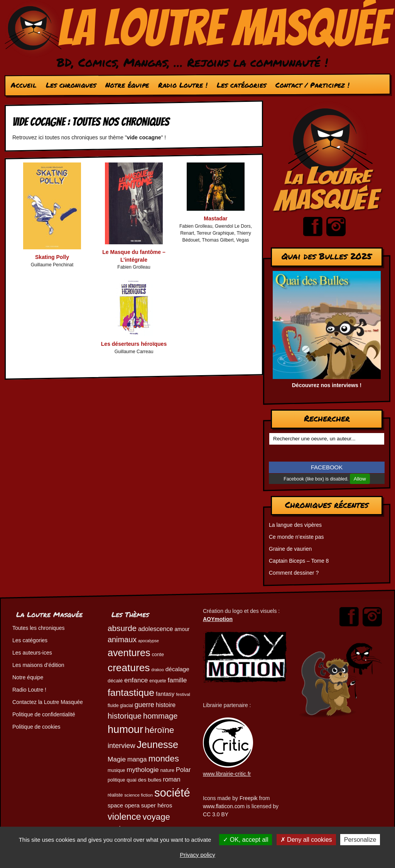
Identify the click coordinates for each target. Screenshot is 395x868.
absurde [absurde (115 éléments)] (122, 628)
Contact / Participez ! (312, 85)
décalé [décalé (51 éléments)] (115, 681)
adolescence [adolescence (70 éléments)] (156, 629)
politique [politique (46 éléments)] (116, 780)
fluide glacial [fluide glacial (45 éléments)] (120, 706)
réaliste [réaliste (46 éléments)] (115, 795)
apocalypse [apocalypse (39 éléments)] (149, 641)
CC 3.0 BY (216, 814)
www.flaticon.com (224, 806)
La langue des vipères (295, 525)
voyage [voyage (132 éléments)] (156, 817)
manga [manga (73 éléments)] (137, 759)
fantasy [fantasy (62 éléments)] (165, 694)
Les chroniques (71, 85)
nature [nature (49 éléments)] (167, 770)
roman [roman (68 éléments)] (171, 779)
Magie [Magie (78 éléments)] (117, 759)
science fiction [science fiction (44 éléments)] (138, 795)
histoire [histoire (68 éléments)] (166, 705)
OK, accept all (246, 840)
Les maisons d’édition (38, 665)
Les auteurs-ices (32, 653)
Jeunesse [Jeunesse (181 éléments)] (157, 744)
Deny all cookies (306, 840)
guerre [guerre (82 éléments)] (144, 705)
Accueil (24, 85)
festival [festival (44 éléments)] (183, 694)
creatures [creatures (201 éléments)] (129, 668)
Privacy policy (197, 855)
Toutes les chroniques (38, 628)
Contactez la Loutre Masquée (48, 702)
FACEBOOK (327, 467)
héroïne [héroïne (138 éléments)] (159, 730)
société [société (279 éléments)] (172, 793)
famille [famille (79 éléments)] (177, 680)
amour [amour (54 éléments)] (182, 629)
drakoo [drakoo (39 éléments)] (158, 670)
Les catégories (241, 85)
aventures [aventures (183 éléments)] (129, 653)
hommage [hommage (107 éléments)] (160, 716)
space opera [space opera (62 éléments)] (124, 805)
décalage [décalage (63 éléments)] (177, 669)
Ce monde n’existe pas (296, 537)
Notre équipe (127, 85)
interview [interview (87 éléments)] (122, 746)
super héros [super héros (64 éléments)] (157, 805)
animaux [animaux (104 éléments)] (122, 640)
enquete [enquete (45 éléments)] (158, 681)
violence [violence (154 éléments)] (124, 817)
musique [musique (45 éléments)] (116, 770)
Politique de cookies (36, 727)
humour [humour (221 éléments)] (125, 729)
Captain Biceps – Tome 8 (299, 561)
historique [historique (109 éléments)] (125, 716)
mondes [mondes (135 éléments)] (163, 759)
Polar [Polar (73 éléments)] (183, 770)
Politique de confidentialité (44, 714)
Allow (360, 479)
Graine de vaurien (290, 549)
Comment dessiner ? (294, 573)
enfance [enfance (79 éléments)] (136, 680)
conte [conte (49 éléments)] (158, 654)
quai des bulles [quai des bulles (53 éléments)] (144, 780)
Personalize (360, 840)
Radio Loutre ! (183, 85)
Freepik (249, 798)
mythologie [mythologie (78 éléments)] (143, 770)
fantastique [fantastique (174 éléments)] (131, 693)
